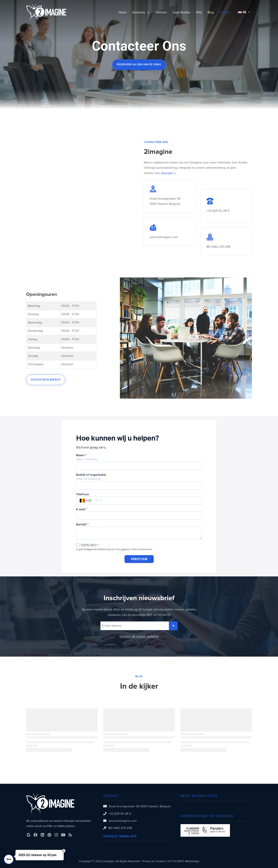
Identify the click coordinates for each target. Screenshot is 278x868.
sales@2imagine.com (164, 237)
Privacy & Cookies (154, 861)
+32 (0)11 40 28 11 (218, 211)
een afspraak (164, 173)
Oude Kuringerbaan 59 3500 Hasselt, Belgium (140, 806)
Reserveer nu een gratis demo (139, 65)
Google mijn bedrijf (46, 380)
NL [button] (242, 12)
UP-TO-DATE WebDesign (183, 861)
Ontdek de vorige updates (139, 637)
